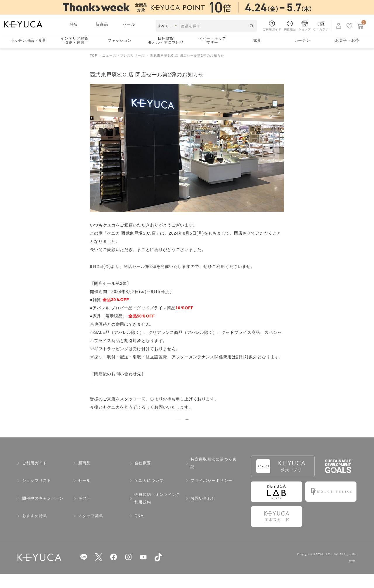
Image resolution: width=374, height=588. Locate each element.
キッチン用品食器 (28, 40)
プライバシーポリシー (211, 494)
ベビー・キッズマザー (212, 41)
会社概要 (143, 477)
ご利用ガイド (35, 477)
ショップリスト (37, 494)
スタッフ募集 (91, 530)
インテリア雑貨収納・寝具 (75, 41)
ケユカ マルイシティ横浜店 (116, 382)
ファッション (120, 40)
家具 (257, 40)
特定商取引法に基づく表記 (213, 477)
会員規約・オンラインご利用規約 (157, 512)
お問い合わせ (203, 512)
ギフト (85, 512)
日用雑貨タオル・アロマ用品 (166, 41)
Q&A (139, 530)
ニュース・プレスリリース (123, 55)
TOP (94, 55)
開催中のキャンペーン (43, 512)
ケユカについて (149, 494)
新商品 (102, 24)
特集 (74, 24)
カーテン (302, 40)
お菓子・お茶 (347, 40)
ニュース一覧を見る (187, 426)
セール (129, 24)
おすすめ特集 (35, 530)
